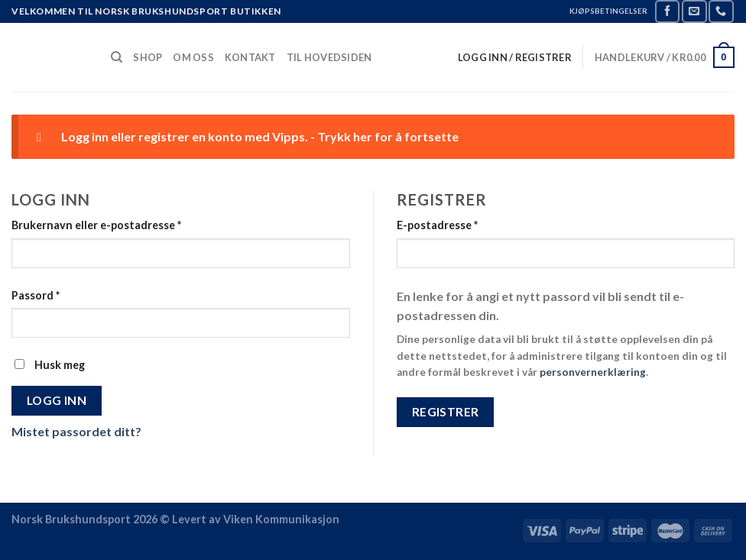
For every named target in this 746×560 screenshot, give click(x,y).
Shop (148, 57)
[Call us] (721, 11)
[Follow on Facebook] (667, 11)
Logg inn (57, 400)
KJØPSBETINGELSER (608, 11)
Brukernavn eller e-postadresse (96, 225)
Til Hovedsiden (329, 57)
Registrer (446, 412)
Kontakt (250, 57)
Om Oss (193, 57)
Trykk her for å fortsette (388, 136)
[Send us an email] (694, 11)
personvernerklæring (593, 372)
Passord (36, 295)
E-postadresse (437, 225)
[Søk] (117, 57)
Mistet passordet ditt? (76, 431)
